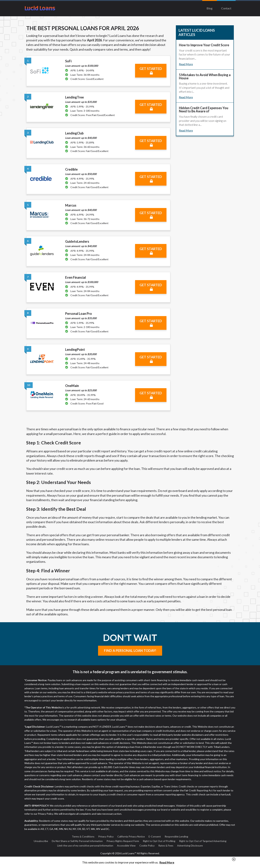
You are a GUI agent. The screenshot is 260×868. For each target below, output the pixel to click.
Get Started (151, 71)
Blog (210, 8)
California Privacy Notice (131, 836)
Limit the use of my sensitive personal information (85, 846)
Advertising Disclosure (190, 846)
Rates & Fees (166, 846)
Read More (186, 64)
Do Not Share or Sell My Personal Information (77, 841)
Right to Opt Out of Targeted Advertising (203, 841)
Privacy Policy (106, 836)
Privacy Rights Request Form (123, 841)
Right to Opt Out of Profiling (159, 841)
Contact (226, 8)
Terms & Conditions (83, 836)
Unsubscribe (41, 841)
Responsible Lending (176, 836)
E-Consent (155, 836)
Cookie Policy (147, 846)
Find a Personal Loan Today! (130, 651)
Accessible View (126, 846)
